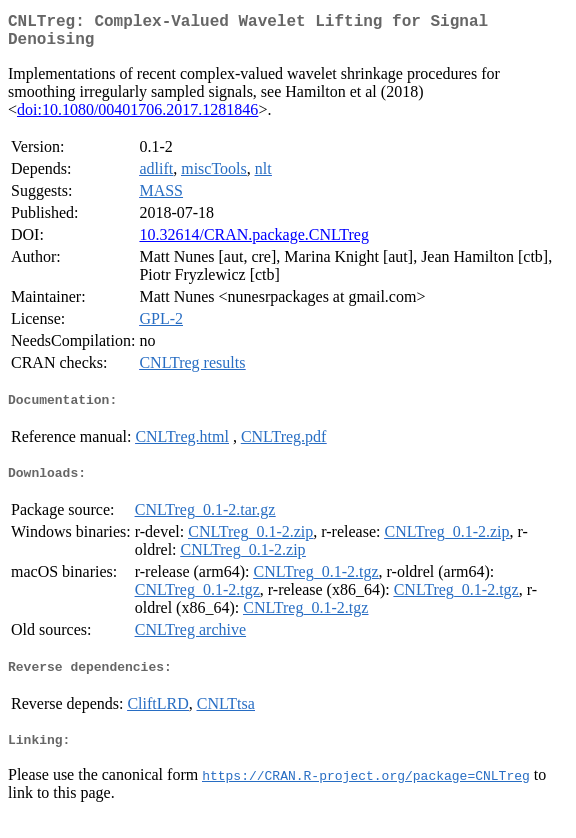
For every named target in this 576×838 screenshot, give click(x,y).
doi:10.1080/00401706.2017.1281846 (137, 117)
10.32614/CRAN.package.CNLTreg (253, 242)
